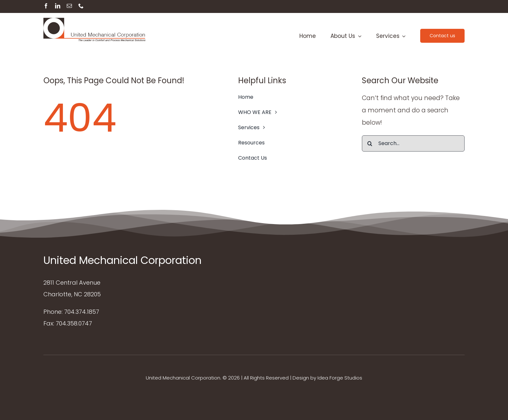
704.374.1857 (82, 312)
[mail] (69, 6)
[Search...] (413, 143)
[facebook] (46, 6)
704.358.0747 (74, 323)
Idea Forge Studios (340, 378)
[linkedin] (58, 6)
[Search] (370, 143)
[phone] (81, 6)
